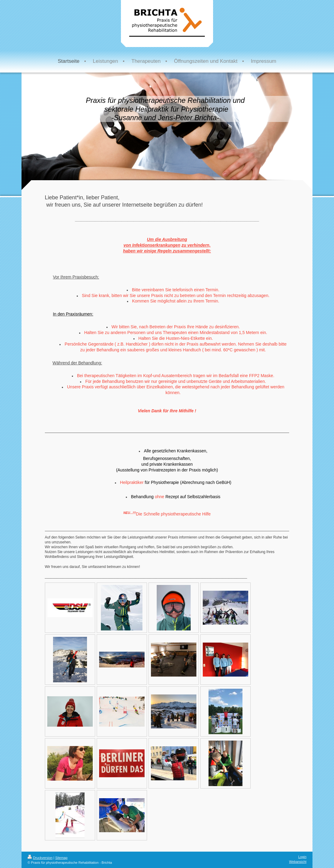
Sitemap (61, 858)
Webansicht (298, 862)
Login (302, 857)
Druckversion (40, 858)
